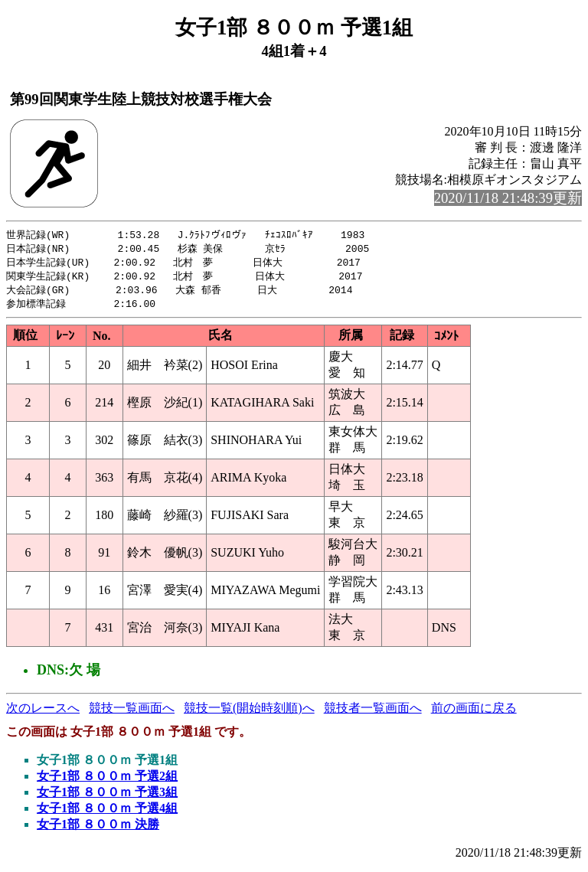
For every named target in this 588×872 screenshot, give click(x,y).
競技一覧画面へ (132, 712)
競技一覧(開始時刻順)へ (249, 712)
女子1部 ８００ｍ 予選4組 (107, 813)
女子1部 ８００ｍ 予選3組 (107, 797)
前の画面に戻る (474, 712)
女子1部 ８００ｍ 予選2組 (107, 781)
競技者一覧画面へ (373, 712)
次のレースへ (43, 712)
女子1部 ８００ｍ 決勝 (98, 829)
